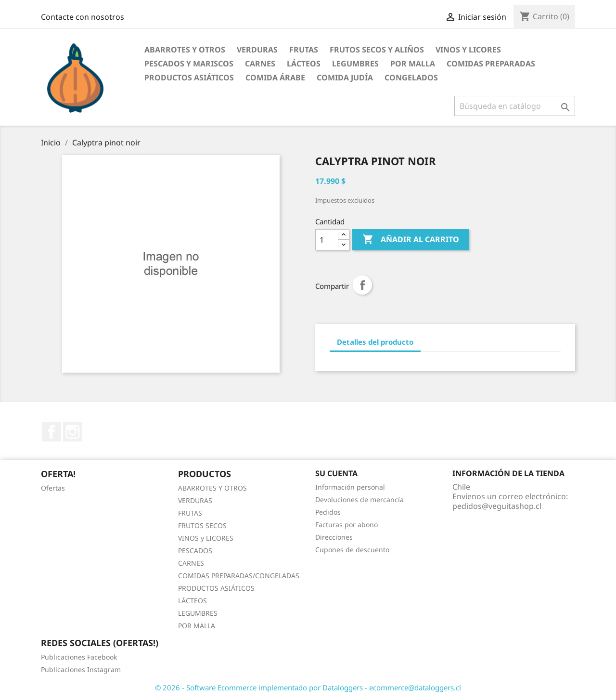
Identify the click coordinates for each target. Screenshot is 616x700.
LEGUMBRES (198, 613)
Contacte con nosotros (83, 17)
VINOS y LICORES (206, 538)
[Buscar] (515, 106)
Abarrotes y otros (185, 50)
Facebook (51, 432)
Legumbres (355, 64)
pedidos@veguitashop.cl (497, 506)
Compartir (362, 285)
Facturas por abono (346, 525)
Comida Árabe (275, 78)
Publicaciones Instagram (81, 669)
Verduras (257, 50)
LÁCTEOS (192, 601)
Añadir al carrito (411, 240)
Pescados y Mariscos (189, 64)
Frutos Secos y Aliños (377, 50)
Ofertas (53, 488)
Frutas (304, 50)
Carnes (260, 64)
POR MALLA (413, 64)
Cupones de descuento (352, 550)
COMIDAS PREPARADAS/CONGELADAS (239, 576)
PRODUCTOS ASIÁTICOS (216, 588)
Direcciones (334, 537)
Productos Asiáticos (189, 78)
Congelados (411, 78)
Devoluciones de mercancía (359, 499)
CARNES (191, 563)
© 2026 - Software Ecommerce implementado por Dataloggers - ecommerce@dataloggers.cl (308, 687)
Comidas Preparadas (491, 64)
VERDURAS (195, 500)
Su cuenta (336, 473)
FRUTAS (190, 513)
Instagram (73, 432)
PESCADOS (195, 551)
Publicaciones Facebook (79, 657)
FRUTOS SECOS (202, 525)
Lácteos (304, 64)
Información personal (350, 487)
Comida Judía (345, 78)
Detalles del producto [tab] (375, 342)
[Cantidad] (327, 240)
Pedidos (328, 512)
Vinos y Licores (468, 50)
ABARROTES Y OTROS (212, 488)
